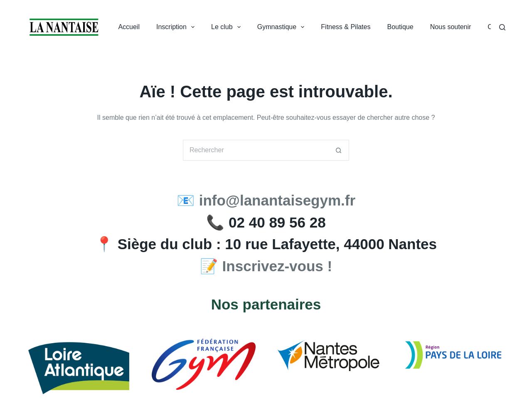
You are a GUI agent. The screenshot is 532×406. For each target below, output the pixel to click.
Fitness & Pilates (346, 27)
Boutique (400, 27)
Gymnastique (282, 27)
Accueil (129, 27)
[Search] (502, 27)
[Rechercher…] (256, 150)
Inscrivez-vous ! (277, 266)
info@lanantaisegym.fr (277, 200)
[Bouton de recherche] (339, 150)
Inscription (177, 27)
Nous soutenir (451, 27)
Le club (228, 27)
